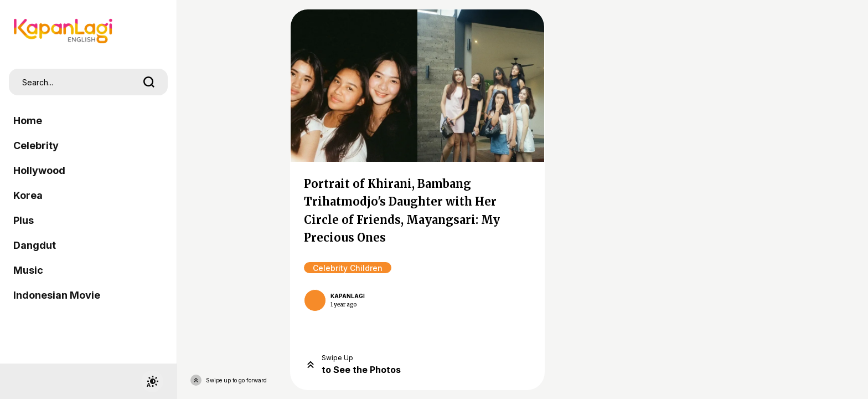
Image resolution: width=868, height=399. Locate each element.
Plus (24, 220)
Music (28, 270)
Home (28, 121)
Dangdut (35, 245)
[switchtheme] (152, 381)
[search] (149, 82)
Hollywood (39, 170)
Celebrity (36, 145)
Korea (28, 195)
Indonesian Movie (57, 295)
